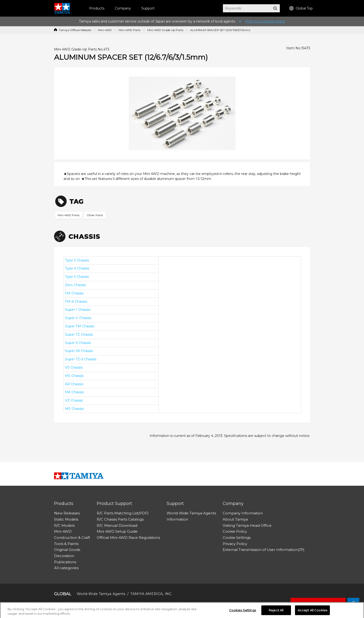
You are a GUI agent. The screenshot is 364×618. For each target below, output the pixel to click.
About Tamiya (235, 519)
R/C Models (64, 525)
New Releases (67, 513)
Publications (65, 562)
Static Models (66, 519)
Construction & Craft (72, 538)
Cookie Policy (235, 531)
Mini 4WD (105, 30)
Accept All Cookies (312, 611)
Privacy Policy (235, 544)
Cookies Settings (242, 611)
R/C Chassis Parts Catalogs (120, 519)
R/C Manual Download (117, 525)
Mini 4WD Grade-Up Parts (165, 30)
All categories (66, 568)
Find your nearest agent (265, 21)
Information (177, 519)
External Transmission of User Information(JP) (264, 550)
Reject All (276, 611)
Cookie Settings (237, 538)
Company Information (243, 513)
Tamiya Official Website (75, 30)
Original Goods (67, 550)
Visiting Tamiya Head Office (247, 525)
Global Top (301, 8)
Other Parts (95, 215)
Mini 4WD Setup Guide (117, 531)
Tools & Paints (66, 544)
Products (97, 8)
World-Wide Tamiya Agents (191, 513)
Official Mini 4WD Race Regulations (128, 538)
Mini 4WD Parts (129, 30)
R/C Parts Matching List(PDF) (123, 513)
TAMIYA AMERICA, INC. (151, 594)
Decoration (64, 556)
